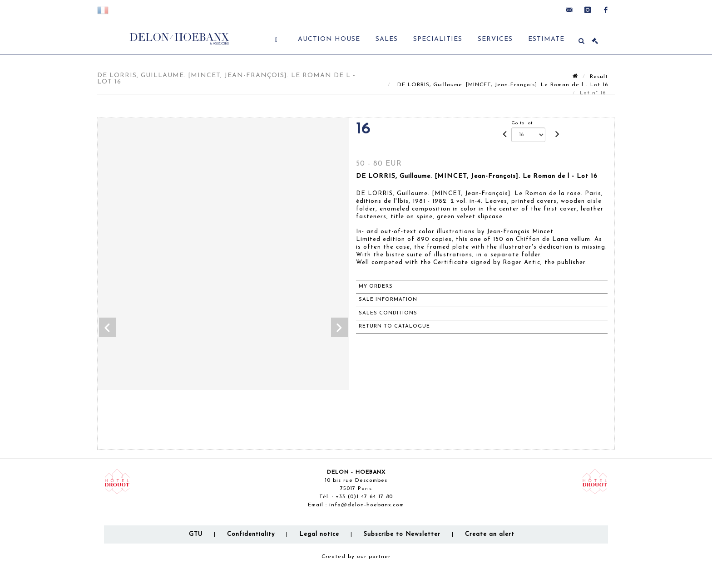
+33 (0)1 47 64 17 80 (364, 497)
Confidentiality (251, 534)
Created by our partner (356, 557)
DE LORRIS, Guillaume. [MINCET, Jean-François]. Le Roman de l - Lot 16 (502, 85)
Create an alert (490, 534)
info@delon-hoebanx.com (367, 505)
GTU (196, 534)
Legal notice (319, 534)
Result (599, 77)
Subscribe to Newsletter (402, 534)
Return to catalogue (394, 326)
